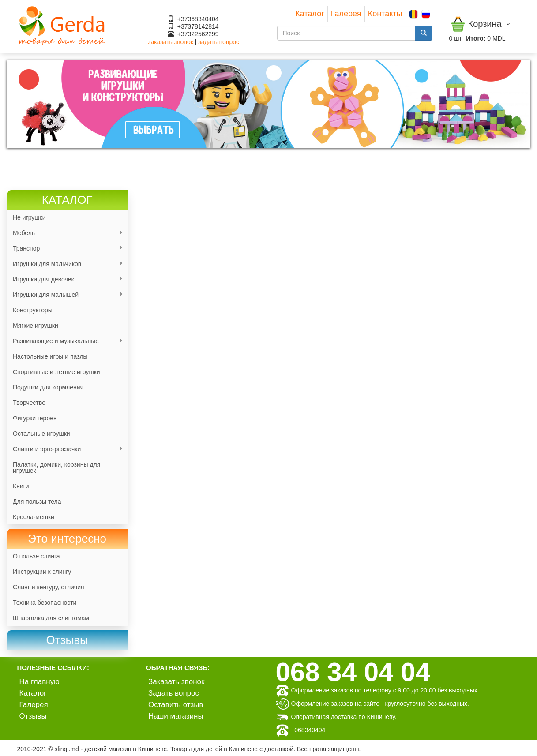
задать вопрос (219, 42)
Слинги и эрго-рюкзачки (65, 449)
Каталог (310, 14)
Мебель (65, 233)
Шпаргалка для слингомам (51, 618)
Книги (21, 486)
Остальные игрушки (41, 434)
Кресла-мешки (34, 517)
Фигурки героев (35, 418)
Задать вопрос (174, 693)
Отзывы (33, 716)
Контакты (385, 14)
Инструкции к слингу (42, 572)
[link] (67, 640)
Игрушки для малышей (65, 295)
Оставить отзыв (176, 705)
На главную (39, 682)
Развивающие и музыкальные (65, 341)
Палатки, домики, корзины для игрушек (56, 468)
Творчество (29, 403)
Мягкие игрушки (36, 326)
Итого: (476, 38)
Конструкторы (33, 310)
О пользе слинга (36, 556)
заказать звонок (171, 42)
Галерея (346, 14)
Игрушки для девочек (65, 279)
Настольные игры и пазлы (50, 356)
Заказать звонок (176, 682)
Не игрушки (29, 217)
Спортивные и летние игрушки (56, 372)
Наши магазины (176, 716)
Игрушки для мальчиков (65, 264)
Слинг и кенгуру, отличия (49, 587)
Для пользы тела (37, 502)
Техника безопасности (45, 603)
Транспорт (65, 249)
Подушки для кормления (48, 387)
